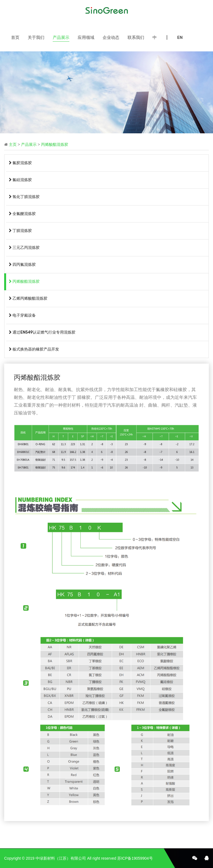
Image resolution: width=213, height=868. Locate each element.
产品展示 (61, 37)
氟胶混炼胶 (20, 163)
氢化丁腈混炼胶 (24, 197)
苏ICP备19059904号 (135, 858)
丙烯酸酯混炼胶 (55, 144)
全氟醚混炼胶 (22, 214)
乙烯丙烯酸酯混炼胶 (28, 298)
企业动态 (111, 37)
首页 (15, 37)
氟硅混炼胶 (20, 180)
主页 (13, 144)
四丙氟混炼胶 (22, 265)
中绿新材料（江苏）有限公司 (61, 858)
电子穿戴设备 (22, 315)
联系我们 (136, 37)
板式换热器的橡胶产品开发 (34, 349)
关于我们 (36, 37)
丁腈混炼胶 (20, 231)
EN (180, 37)
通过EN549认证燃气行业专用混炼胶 (42, 332)
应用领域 (86, 37)
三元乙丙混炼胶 (24, 248)
